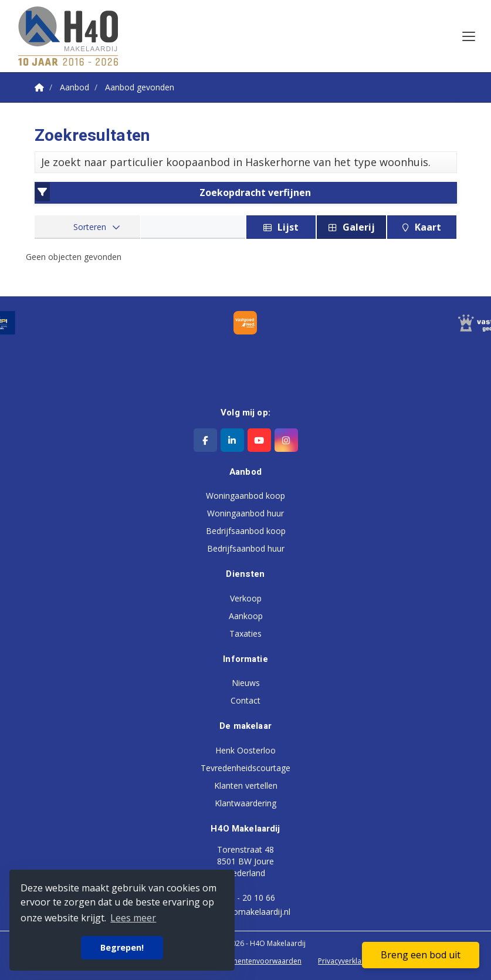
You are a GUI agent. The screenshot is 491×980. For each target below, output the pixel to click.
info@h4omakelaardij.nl (246, 912)
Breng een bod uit (421, 955)
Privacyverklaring (346, 961)
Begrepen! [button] (122, 947)
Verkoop (246, 598)
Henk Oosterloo (245, 750)
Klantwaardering (245, 803)
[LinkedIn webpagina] (232, 440)
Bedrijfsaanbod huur (246, 548)
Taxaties (245, 633)
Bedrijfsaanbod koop (246, 531)
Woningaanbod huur (245, 513)
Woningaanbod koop (245, 496)
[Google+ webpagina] (286, 440)
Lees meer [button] (133, 918)
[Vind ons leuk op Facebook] (205, 440)
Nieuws (246, 683)
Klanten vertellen (246, 785)
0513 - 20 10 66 (245, 898)
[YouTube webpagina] (259, 440)
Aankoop (246, 616)
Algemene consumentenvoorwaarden (239, 961)
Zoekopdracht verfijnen (173, 192)
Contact (245, 700)
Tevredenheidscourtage (245, 768)
